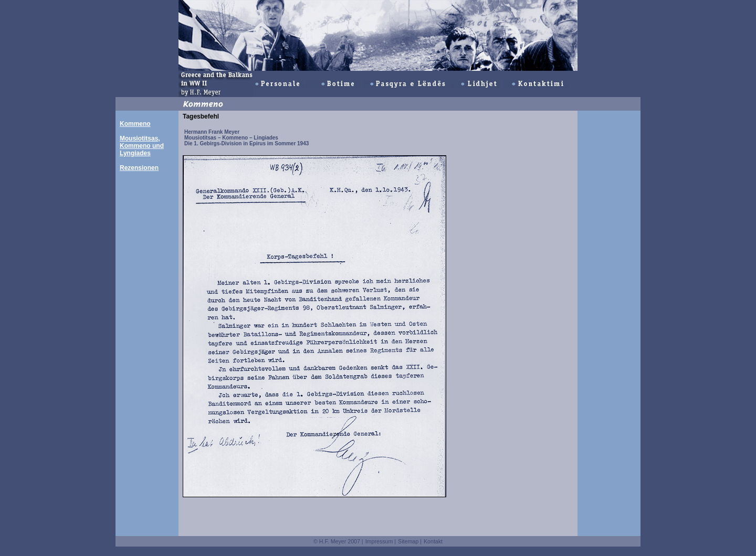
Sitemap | (410, 541)
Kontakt (433, 541)
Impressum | (381, 541)
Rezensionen (139, 168)
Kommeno (135, 124)
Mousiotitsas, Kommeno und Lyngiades (142, 146)
